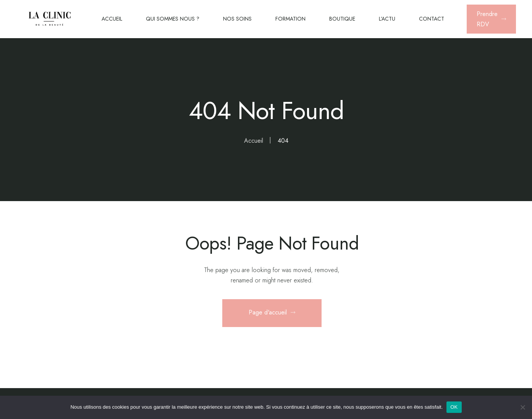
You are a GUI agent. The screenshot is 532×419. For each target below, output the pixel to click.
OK (454, 407)
